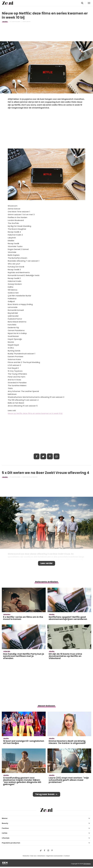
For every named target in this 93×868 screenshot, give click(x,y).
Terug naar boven (45, 794)
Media (5, 22)
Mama (5, 818)
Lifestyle (6, 838)
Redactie (26, 856)
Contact (67, 856)
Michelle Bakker (32, 477)
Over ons (33, 856)
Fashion (5, 828)
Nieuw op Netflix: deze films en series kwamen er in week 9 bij (35, 413)
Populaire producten (11, 843)
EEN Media (87, 864)
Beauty (5, 823)
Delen (37, 456)
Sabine (28, 22)
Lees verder (47, 563)
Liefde (5, 833)
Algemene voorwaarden (55, 856)
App (57, 456)
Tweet (43, 456)
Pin (50, 456)
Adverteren (41, 856)
